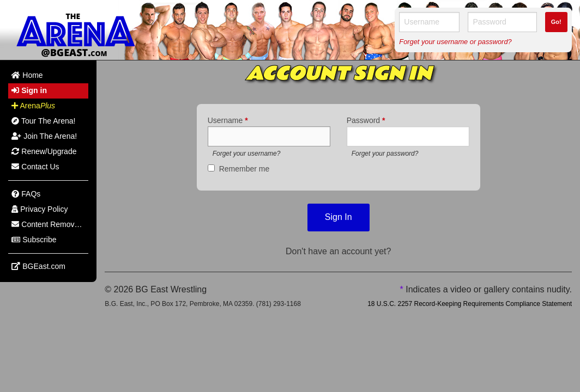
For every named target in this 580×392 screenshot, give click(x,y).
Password (366, 120)
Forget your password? (385, 154)
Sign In (339, 217)
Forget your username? (247, 154)
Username (228, 120)
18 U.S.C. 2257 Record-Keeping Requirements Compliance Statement (470, 304)
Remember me (244, 169)
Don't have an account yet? (338, 251)
